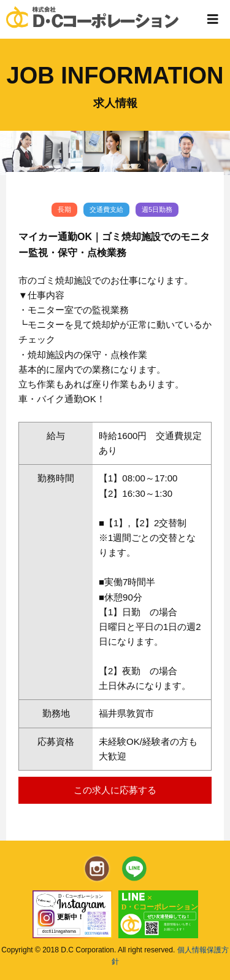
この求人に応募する (115, 790)
